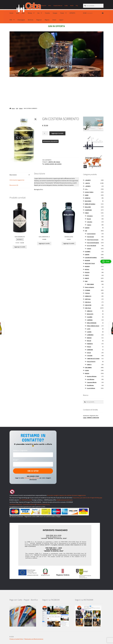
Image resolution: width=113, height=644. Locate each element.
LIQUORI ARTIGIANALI (91, 258)
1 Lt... (87, 189)
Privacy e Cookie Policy (16, 639)
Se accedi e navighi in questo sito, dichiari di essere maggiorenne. (67, 495)
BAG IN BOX (88, 201)
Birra (50, 6)
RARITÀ (87, 278)
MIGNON (87, 266)
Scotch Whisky (91, 388)
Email (16, 460)
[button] (35, 119)
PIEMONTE (90, 344)
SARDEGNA (90, 350)
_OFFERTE (88, 186)
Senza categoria (90, 287)
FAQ (77, 6)
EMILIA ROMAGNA (92, 323)
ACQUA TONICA (89, 192)
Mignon (47, 20)
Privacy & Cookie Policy (43, 504)
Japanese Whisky (92, 382)
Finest (62, 13)
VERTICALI (88, 299)
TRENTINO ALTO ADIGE (93, 359)
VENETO (89, 365)
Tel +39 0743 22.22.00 (25, 500)
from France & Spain (93, 240)
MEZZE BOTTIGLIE (90, 263)
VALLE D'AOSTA (91, 362)
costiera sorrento (49, 164)
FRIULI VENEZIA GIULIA (93, 326)
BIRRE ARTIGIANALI (90, 204)
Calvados (90, 222)
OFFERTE (72, 13)
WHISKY (87, 373)
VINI (11, 20)
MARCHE (89, 338)
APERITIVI (88, 198)
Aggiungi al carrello (57, 133)
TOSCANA (90, 356)
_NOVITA (50, 162)
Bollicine (31, 20)
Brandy (89, 219)
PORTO (87, 275)
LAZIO (89, 329)
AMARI (87, 195)
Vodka (66, 6)
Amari (54, 20)
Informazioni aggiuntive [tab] (17, 180)
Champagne (21, 20)
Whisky (30, 13)
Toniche (47, 13)
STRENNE (88, 290)
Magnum (39, 20)
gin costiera (58, 164)
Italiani (21, 108)
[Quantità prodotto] (45, 133)
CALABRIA (90, 317)
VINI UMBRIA (88, 367)
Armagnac (90, 216)
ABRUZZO (90, 311)
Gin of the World (92, 246)
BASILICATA (90, 314)
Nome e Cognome (20, 450)
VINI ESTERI (88, 305)
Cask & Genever (91, 234)
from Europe (90, 237)
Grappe (55, 13)
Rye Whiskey (90, 385)
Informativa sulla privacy (32, 478)
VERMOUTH (88, 296)
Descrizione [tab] (13, 175)
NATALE (87, 269)
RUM (86, 281)
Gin (38, 13)
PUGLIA (89, 347)
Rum (23, 13)
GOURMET (88, 252)
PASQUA (87, 272)
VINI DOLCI (88, 302)
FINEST (87, 213)
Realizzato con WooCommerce (34, 639)
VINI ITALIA (88, 308)
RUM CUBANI (90, 284)
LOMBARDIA (90, 335)
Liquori (61, 20)
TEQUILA (87, 293)
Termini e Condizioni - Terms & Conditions (22, 504)
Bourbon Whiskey (92, 376)
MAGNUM (87, 260)
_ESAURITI (88, 180)
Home (11, 13)
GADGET (87, 228)
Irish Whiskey (91, 379)
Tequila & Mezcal (58, 6)
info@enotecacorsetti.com (64, 500)
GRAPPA (87, 255)
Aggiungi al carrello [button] (20, 247)
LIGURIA (89, 332)
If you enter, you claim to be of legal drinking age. (87, 498)
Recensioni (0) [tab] (14, 185)
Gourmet (44, 6)
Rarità (72, 6)
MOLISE (89, 341)
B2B (18, 13)
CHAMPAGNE (88, 210)
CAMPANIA (90, 320)
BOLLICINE (88, 207)
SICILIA (89, 353)
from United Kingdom (93, 243)
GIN (17, 108)
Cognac (89, 225)
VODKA (87, 370)
